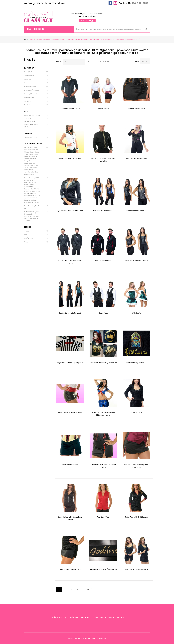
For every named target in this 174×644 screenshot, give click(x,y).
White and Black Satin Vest (70, 158)
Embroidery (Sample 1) (136, 363)
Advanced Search (114, 617)
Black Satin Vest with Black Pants (70, 262)
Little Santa (136, 313)
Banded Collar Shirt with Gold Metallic (103, 160)
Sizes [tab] (26, 111)
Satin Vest (103, 313)
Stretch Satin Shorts (136, 109)
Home (26, 39)
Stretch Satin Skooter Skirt (70, 569)
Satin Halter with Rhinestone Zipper (70, 518)
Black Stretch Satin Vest (136, 158)
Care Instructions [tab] (33, 144)
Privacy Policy (59, 617)
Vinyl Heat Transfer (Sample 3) (103, 363)
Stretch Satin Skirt (70, 465)
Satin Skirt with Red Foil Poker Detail (103, 466)
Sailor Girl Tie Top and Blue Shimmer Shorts (103, 414)
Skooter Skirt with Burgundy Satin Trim (136, 466)
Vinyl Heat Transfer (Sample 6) (103, 569)
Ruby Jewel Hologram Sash (70, 412)
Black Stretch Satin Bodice (136, 569)
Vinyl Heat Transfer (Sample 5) (70, 363)
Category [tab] (29, 68)
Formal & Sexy (103, 109)
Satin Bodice (136, 412)
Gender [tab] (27, 227)
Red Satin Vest (103, 517)
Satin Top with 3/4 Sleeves (136, 517)
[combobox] (112, 29)
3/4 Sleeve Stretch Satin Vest (70, 211)
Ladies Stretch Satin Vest (136, 211)
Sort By (59, 62)
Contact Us (125, 3)
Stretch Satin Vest (103, 261)
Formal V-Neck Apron (70, 109)
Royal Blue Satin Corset (103, 211)
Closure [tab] (28, 133)
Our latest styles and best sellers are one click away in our (87, 16)
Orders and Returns (79, 617)
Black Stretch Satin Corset (136, 261)
